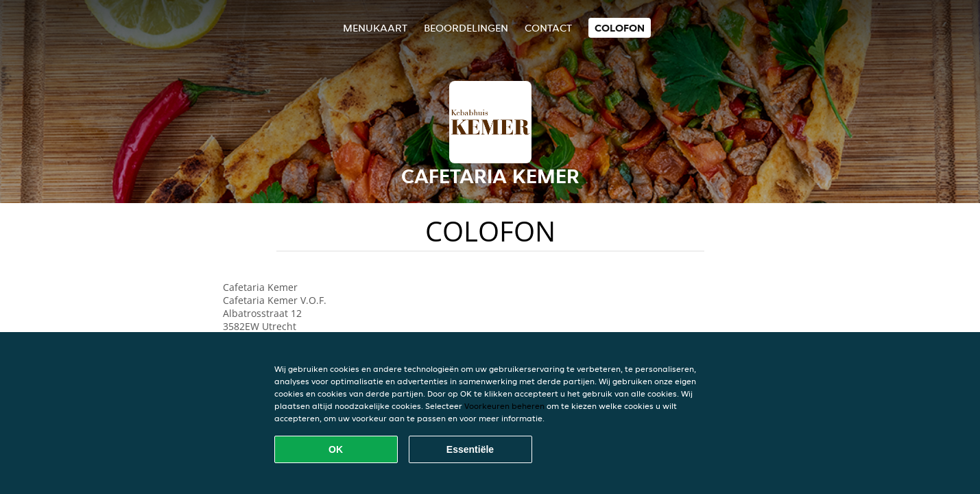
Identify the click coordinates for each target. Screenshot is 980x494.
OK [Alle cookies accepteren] (336, 449)
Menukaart (375, 28)
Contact (548, 28)
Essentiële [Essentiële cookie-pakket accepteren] (470, 449)
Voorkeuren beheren (504, 406)
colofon (620, 28)
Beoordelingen (466, 28)
